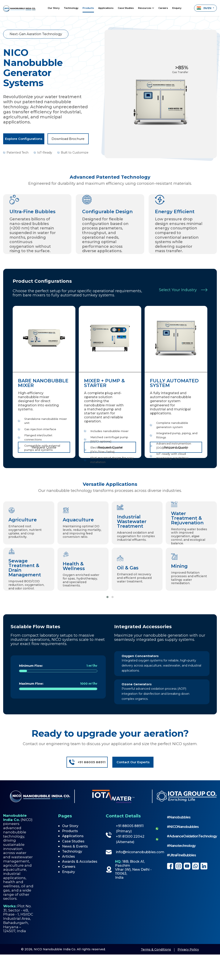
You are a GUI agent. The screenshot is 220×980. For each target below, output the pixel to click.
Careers (163, 8)
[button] (107, 597)
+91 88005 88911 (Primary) (130, 829)
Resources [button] (146, 8)
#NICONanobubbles (183, 827)
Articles (69, 856)
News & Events (75, 846)
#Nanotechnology (181, 846)
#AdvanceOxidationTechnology (192, 836)
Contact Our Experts (133, 762)
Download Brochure (68, 139)
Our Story (54, 8)
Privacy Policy (188, 949)
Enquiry (177, 8)
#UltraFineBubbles (181, 855)
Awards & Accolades (80, 862)
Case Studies (126, 8)
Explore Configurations (24, 139)
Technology (71, 8)
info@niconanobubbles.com (132, 852)
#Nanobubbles (179, 817)
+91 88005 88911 (87, 762)
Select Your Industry (183, 290)
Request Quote (44, 447)
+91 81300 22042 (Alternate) (130, 839)
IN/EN (204, 8)
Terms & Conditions (156, 949)
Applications (106, 8)
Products (88, 8)
